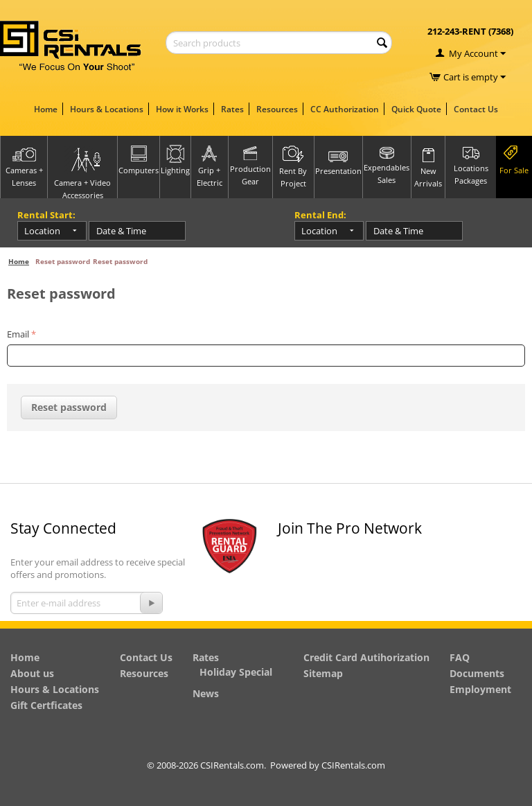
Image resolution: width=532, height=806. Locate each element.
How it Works (182, 109)
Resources (277, 109)
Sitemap (323, 673)
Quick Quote (416, 109)
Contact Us (476, 109)
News (206, 693)
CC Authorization (345, 109)
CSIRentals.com (353, 765)
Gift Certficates (46, 705)
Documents (477, 673)
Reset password (69, 407)
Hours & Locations (107, 109)
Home (46, 109)
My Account (473, 53)
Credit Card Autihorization (366, 657)
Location (42, 231)
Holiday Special (236, 672)
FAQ (460, 657)
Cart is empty (475, 77)
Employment (480, 689)
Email (18, 334)
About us (32, 673)
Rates (232, 109)
